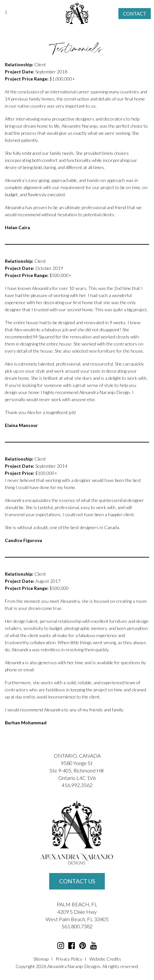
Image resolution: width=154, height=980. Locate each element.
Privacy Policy (69, 959)
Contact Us (77, 881)
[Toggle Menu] (6, 12)
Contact (135, 14)
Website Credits (105, 959)
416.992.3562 (77, 785)
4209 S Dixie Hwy (77, 912)
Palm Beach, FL (76, 919)
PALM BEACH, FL (77, 904)
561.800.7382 (77, 926)
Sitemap (41, 959)
